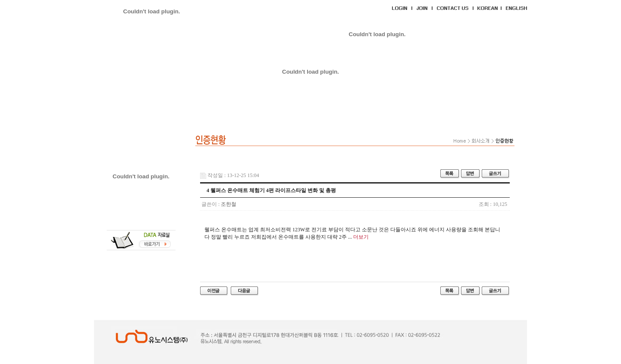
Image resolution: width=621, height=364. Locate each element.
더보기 (361, 237)
